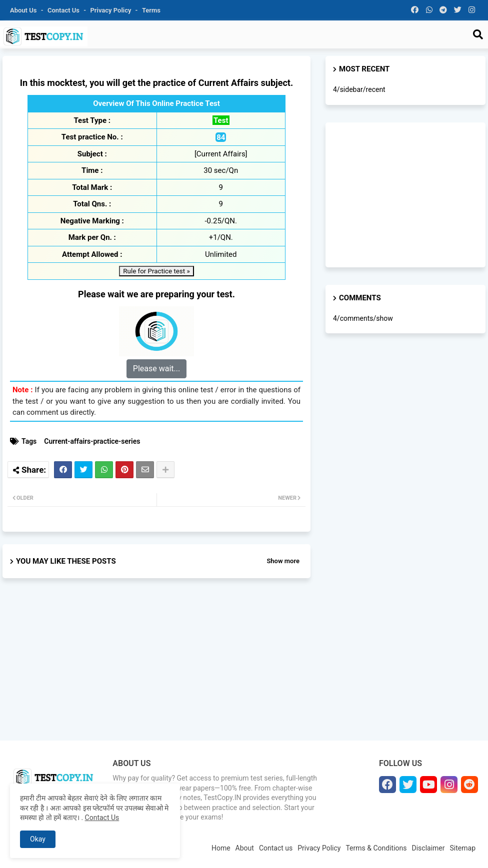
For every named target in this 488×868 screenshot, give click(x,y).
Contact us (64, 10)
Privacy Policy (112, 10)
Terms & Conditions (376, 848)
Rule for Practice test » (156, 271)
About (245, 848)
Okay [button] (38, 839)
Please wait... (156, 369)
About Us (24, 10)
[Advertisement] (156, 668)
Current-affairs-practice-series (92, 441)
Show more (283, 561)
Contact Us (102, 818)
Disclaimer (428, 848)
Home (221, 848)
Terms (151, 10)
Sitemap (463, 848)
